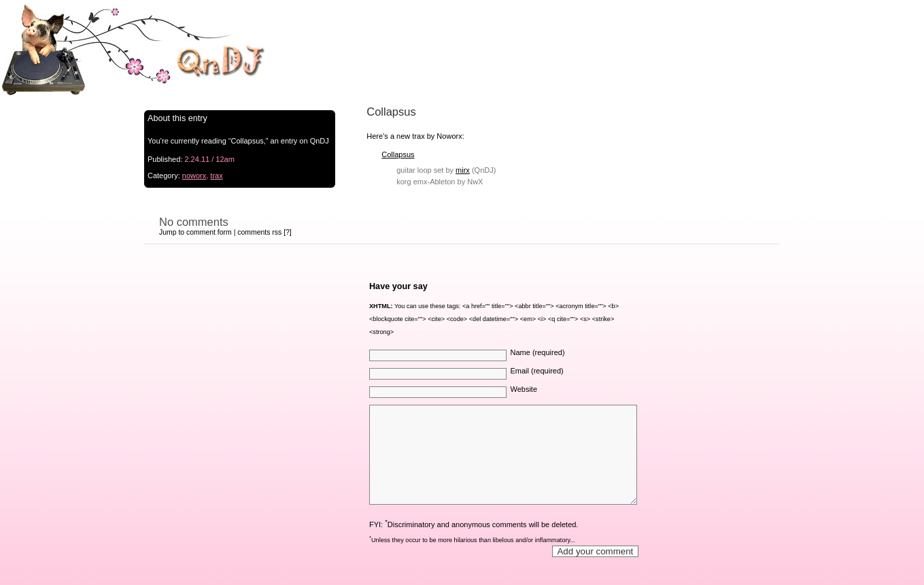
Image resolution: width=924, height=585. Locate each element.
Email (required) (536, 371)
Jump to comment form (195, 232)
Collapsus (398, 154)
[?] (288, 232)
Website (524, 389)
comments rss (259, 232)
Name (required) (537, 352)
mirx (463, 170)
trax (216, 175)
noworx (194, 175)
